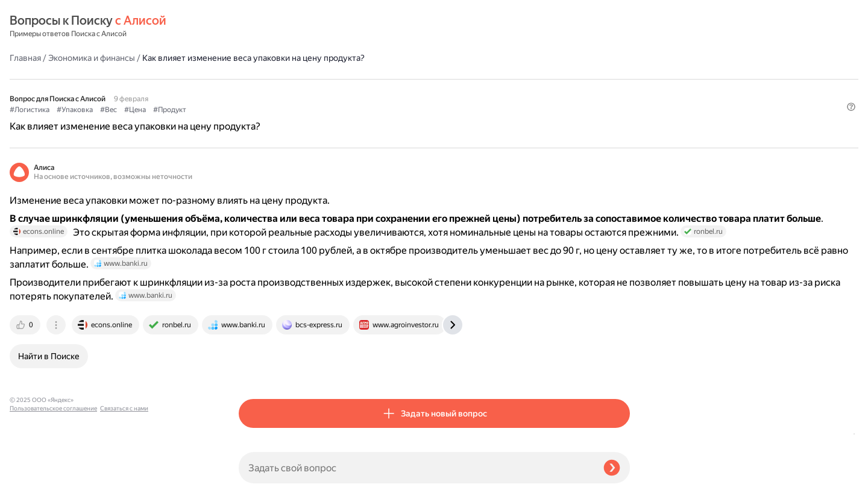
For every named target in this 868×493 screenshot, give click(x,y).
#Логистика (259, 79)
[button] (623, 99)
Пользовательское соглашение (53, 470)
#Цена (364, 79)
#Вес (338, 79)
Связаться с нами (34, 479)
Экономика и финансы (321, 27)
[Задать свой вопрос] (416, 468)
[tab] (255, 369)
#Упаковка (304, 79)
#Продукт (399, 79)
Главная (254, 27)
